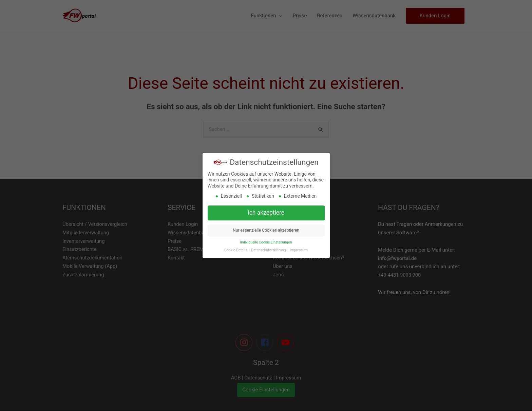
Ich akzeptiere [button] (266, 213)
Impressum (299, 250)
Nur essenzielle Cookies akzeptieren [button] (266, 230)
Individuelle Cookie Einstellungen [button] (266, 242)
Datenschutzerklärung (269, 250)
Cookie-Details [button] (236, 250)
